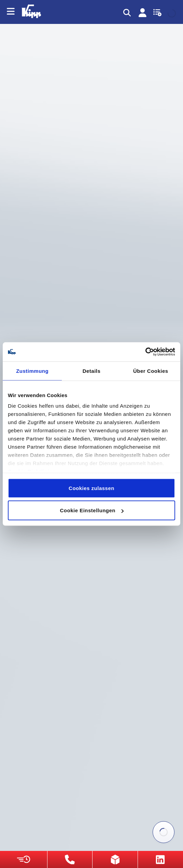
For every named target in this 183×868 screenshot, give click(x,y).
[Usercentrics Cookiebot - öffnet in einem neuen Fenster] (145, 352)
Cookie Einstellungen (92, 510)
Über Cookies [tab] (151, 371)
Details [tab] (92, 371)
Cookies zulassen (91, 488)
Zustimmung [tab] (32, 371)
